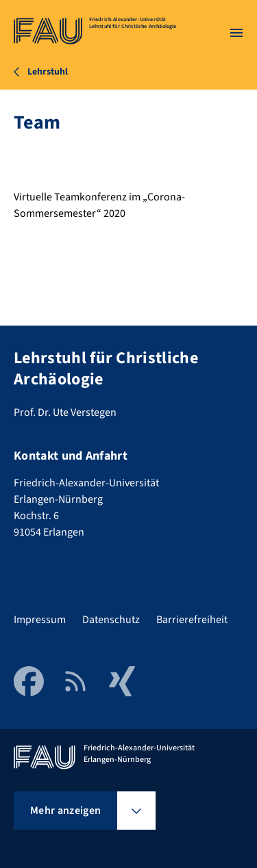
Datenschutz (111, 620)
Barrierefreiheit (192, 620)
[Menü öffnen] (236, 33)
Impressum (40, 620)
